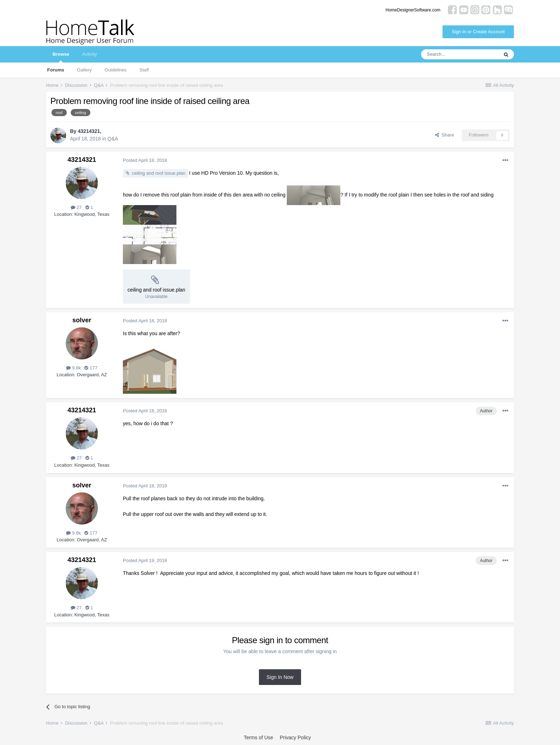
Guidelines (116, 70)
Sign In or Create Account (478, 32)
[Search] (460, 54)
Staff (144, 70)
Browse (61, 57)
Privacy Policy (295, 737)
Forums (56, 70)
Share (444, 135)
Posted (145, 160)
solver (82, 320)
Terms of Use (258, 737)
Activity (89, 54)
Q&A (113, 139)
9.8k (73, 368)
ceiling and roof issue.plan (159, 173)
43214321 (89, 131)
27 (76, 207)
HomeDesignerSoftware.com (413, 10)
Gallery (84, 70)
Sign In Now (280, 677)
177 (91, 368)
